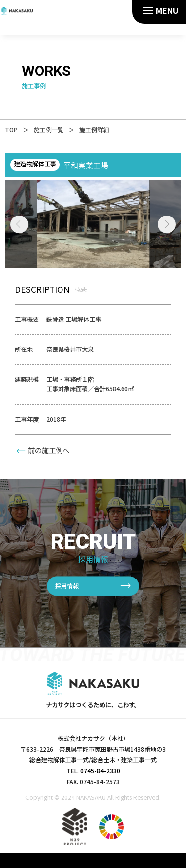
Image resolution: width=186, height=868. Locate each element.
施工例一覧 (49, 129)
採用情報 (67, 586)
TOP (11, 129)
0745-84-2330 (100, 771)
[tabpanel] (93, 224)
